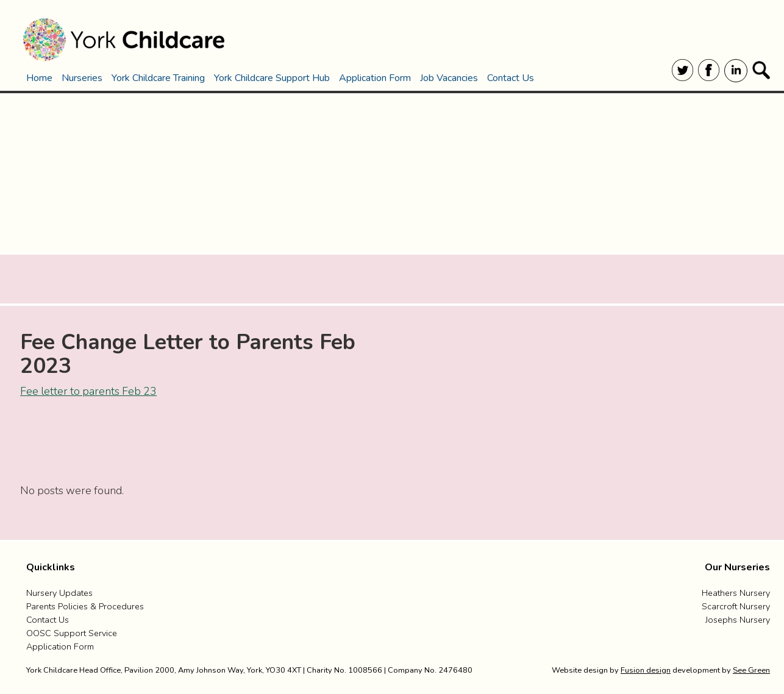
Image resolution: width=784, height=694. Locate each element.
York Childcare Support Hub (272, 78)
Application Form (375, 78)
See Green (751, 670)
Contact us (48, 620)
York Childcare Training (158, 78)
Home (39, 78)
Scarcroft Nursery (736, 606)
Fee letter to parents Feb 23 (88, 391)
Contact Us (511, 78)
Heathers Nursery (736, 593)
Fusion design (646, 670)
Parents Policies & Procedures (85, 606)
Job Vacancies (449, 78)
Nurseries (82, 78)
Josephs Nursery (738, 620)
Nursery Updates (59, 593)
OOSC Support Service (72, 633)
